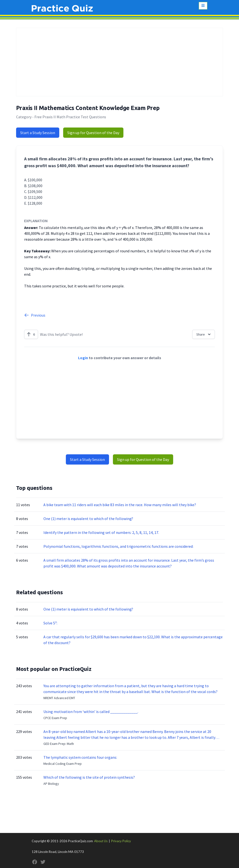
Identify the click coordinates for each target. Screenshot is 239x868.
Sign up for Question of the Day (93, 133)
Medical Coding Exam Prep (63, 764)
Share (204, 334)
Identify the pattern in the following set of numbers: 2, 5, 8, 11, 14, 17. (101, 532)
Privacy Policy (121, 841)
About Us (101, 841)
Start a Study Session (38, 133)
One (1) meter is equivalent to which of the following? (88, 519)
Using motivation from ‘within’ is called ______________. (91, 712)
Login (83, 358)
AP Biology (51, 784)
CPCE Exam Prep (55, 718)
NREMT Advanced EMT (59, 698)
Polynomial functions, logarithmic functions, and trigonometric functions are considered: (118, 546)
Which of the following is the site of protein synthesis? (89, 777)
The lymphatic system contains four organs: (80, 757)
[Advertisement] (119, 62)
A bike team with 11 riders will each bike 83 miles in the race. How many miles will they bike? (120, 505)
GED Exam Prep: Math (59, 744)
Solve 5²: (50, 623)
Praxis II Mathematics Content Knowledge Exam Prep (88, 108)
